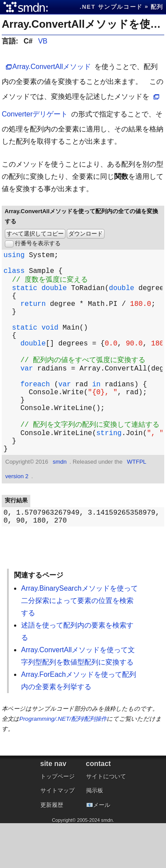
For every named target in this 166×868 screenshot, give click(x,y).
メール (102, 850)
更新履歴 (52, 850)
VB (43, 41)
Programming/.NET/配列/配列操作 (63, 764)
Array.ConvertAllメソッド (52, 67)
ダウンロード (86, 234)
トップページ (58, 821)
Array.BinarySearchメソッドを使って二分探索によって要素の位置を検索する (79, 645)
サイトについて (106, 821)
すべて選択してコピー (35, 234)
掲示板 (95, 835)
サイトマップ (58, 835)
